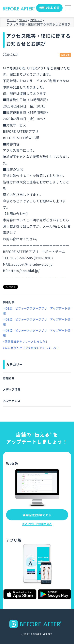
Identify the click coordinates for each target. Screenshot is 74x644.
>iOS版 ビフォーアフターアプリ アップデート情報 (37, 311)
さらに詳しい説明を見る (37, 524)
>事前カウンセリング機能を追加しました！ (31, 348)
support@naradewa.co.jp (32, 264)
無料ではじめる (49, 8)
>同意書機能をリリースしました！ (26, 342)
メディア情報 (12, 390)
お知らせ (9, 378)
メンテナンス (12, 401)
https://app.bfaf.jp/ (24, 271)
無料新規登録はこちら (37, 515)
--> (37, 626)
